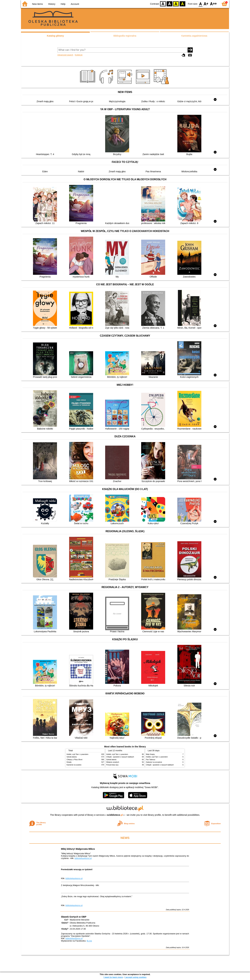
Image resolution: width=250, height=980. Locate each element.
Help (63, 4)
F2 (213, 4)
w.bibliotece (115, 815)
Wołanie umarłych (113, 762)
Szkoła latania (72, 757)
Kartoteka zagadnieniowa (194, 36)
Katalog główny (55, 36)
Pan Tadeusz (151, 760)
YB (176, 4)
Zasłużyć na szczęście (154, 762)
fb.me (89, 941)
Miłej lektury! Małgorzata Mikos (78, 849)
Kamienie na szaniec (74, 765)
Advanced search (65, 55)
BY (182, 4)
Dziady (69, 762)
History (52, 4)
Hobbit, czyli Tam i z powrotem (77, 754)
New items (38, 4)
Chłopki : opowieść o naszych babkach (120, 757)
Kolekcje (79, 55)
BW (169, 4)
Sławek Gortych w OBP (74, 917)
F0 (200, 4)
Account (75, 4)
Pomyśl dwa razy (112, 765)
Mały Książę (150, 754)
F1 (206, 4)
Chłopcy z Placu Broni (75, 760)
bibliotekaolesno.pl (83, 858)
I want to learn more (113, 977)
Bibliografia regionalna (125, 36)
